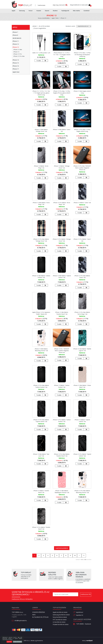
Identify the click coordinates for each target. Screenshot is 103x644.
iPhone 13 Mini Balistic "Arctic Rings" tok (41, 203)
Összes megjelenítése (40, 28)
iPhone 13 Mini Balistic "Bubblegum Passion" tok (62, 491)
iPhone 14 (16, 60)
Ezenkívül (87, 11)
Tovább (39, 61)
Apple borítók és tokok (60, 612)
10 (75, 555)
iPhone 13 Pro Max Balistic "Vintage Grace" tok (41, 240)
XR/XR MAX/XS (17, 38)
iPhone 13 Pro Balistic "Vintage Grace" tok (62, 240)
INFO (34, 615)
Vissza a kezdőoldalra (44, 18)
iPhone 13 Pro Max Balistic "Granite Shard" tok (62, 455)
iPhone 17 (16, 69)
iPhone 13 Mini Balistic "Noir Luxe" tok (41, 455)
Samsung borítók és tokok (61, 615)
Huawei (39, 11)
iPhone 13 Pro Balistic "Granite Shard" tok (41, 528)
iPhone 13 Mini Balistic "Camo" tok (62, 130)
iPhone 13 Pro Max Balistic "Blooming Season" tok (82, 491)
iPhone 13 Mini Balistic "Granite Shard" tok (62, 313)
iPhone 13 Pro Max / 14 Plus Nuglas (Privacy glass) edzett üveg (62, 93)
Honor (31, 11)
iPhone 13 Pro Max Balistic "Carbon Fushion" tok (41, 386)
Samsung (22, 11)
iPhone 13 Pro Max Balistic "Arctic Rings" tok (82, 313)
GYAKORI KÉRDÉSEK (39, 612)
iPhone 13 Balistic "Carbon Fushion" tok (62, 386)
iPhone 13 (16, 47)
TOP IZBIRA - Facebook (82, 624)
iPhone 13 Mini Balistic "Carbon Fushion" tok (41, 277)
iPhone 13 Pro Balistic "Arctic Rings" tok (62, 203)
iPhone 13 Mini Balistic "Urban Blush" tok (82, 386)
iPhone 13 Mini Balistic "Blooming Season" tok (41, 350)
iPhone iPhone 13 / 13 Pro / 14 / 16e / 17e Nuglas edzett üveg (62, 55)
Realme (55, 11)
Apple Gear (16, 72)
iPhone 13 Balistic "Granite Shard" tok (41, 491)
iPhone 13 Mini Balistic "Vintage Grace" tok (41, 130)
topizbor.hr (80, 615)
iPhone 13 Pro (18, 54)
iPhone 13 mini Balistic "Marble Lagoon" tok (82, 350)
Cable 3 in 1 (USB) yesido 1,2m (41, 53)
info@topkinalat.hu (21, 621)
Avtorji (87, 641)
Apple (14, 11)
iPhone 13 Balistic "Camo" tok (82, 203)
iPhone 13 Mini (18, 49)
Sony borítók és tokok (60, 617)
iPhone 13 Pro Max (19, 56)
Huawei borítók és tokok (61, 624)
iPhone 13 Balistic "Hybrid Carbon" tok (82, 421)
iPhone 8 (15, 35)
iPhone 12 (16, 44)
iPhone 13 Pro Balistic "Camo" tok (82, 240)
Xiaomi (47, 11)
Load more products (62, 548)
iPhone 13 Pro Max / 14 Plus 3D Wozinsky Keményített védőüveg (82, 55)
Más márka (76, 11)
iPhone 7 (15, 32)
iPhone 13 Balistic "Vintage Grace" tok (62, 167)
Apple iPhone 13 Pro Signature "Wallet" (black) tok (41, 313)
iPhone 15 (16, 63)
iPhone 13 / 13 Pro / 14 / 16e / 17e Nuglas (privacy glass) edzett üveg (41, 93)
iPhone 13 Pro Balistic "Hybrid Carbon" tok (82, 455)
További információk (17, 642)
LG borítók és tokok (59, 622)
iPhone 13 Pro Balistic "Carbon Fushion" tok (62, 421)
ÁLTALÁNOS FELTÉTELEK (40, 617)
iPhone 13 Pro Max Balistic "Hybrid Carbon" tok (41, 421)
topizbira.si (79, 612)
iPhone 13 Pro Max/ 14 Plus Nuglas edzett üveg (82, 130)
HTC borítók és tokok (60, 620)
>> (84, 555)
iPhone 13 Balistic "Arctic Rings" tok (41, 167)
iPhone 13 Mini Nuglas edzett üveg (82, 92)
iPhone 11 (16, 41)
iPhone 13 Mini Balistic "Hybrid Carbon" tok (62, 277)
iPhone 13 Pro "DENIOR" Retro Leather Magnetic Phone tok (62, 351)
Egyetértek (9, 642)
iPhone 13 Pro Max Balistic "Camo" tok (82, 277)
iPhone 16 (16, 66)
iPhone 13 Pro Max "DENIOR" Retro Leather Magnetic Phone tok (82, 168)
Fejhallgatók (65, 11)
